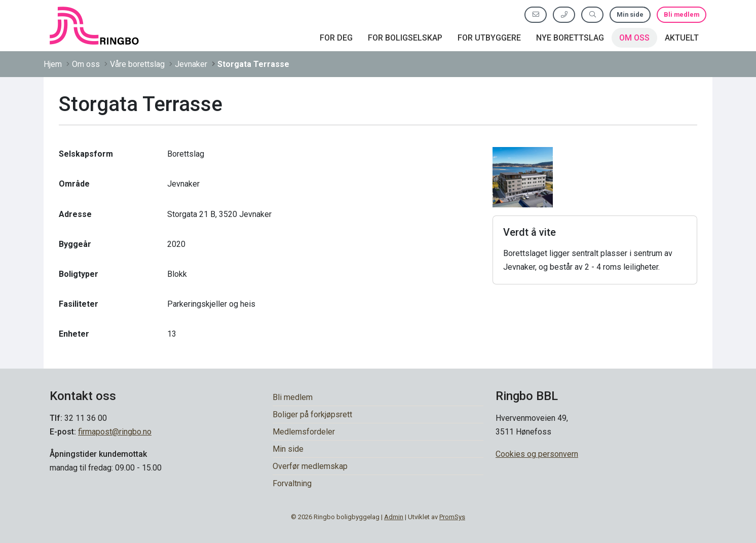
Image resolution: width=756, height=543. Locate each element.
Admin (394, 517)
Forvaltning (292, 483)
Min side (630, 14)
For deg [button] (336, 38)
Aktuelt (682, 38)
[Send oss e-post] (536, 14)
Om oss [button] (634, 38)
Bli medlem (682, 14)
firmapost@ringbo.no (115, 432)
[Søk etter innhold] (592, 14)
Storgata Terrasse (253, 64)
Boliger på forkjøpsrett (312, 414)
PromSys (452, 517)
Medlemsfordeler (304, 432)
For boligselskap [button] (405, 38)
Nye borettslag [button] (570, 38)
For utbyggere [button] (489, 38)
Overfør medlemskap (310, 466)
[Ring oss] (564, 14)
